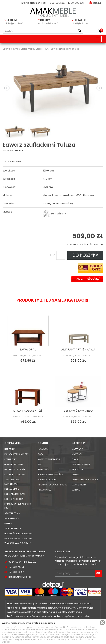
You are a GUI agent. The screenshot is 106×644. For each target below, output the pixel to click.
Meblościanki (12, 489)
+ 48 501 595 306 (75, 3)
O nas (75, 459)
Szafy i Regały (12, 513)
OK (98, 573)
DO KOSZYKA (85, 255)
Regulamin (44, 469)
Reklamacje (44, 490)
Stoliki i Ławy (12, 518)
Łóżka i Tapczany (14, 464)
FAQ (40, 464)
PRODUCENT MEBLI (53, 12)
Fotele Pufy (10, 459)
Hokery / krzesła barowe (18, 534)
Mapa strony (79, 485)
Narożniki (10, 449)
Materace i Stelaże (15, 469)
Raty (41, 454)
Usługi (75, 475)
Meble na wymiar (81, 464)
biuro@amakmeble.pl (20, 577)
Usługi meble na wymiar (85, 480)
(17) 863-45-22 (16, 567)
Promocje (77, 469)
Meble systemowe (14, 499)
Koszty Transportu (49, 459)
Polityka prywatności (50, 475)
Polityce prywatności (72, 639)
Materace (77, 449)
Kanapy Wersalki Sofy (16, 454)
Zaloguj (95, 3)
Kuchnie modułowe (15, 475)
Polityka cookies (47, 480)
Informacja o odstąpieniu (52, 485)
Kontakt (76, 490)
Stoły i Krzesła (13, 528)
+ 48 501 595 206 (55, 3)
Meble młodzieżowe (15, 494)
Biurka (8, 523)
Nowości (43, 449)
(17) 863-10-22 (16, 572)
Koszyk (102, 30)
